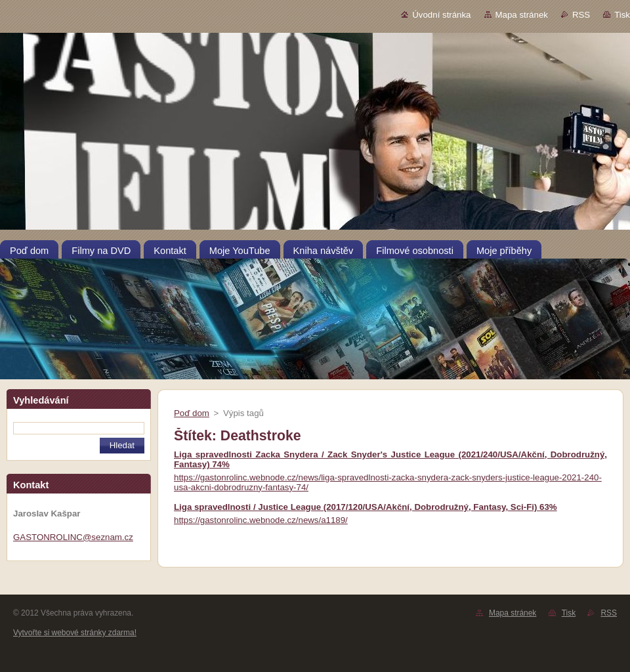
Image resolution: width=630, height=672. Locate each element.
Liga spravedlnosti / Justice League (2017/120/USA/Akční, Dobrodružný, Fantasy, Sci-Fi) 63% (366, 507)
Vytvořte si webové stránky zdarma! (75, 633)
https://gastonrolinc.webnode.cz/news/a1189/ (261, 520)
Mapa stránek (522, 15)
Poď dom (192, 413)
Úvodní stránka (441, 15)
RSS (581, 15)
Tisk (622, 15)
